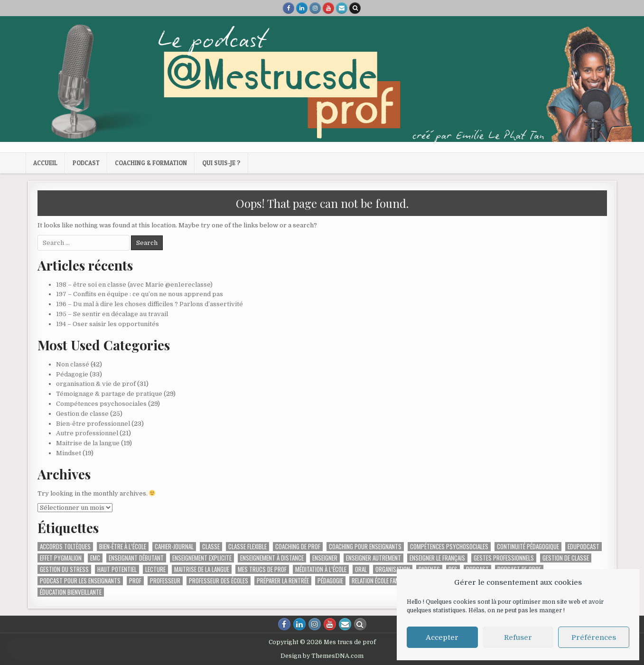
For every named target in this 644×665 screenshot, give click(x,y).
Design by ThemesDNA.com (322, 656)
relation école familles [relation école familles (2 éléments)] (382, 581)
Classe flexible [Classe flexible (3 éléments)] (247, 547)
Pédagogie (72, 374)
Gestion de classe (82, 414)
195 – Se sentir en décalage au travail (112, 314)
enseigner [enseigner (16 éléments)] (325, 558)
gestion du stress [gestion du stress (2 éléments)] (64, 569)
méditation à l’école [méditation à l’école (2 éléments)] (321, 569)
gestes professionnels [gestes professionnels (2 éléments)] (504, 558)
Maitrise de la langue (88, 443)
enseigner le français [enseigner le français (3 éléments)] (437, 558)
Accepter (442, 637)
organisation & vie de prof (96, 384)
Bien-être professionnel (93, 424)
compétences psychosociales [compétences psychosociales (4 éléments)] (449, 547)
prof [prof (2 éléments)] (135, 581)
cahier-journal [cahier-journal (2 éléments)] (174, 547)
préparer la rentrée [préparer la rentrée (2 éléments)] (283, 581)
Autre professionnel (87, 433)
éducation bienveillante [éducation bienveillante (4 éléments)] (71, 592)
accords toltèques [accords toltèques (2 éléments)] (65, 547)
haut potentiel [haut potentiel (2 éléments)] (117, 569)
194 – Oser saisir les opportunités (107, 324)
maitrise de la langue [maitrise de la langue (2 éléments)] (202, 569)
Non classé (73, 364)
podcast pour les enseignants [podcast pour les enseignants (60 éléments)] (80, 581)
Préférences (594, 637)
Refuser (518, 637)
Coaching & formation (151, 163)
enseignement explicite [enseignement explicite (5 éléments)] (202, 558)
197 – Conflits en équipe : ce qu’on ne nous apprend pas (140, 294)
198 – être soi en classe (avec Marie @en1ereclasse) (134, 285)
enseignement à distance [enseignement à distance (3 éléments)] (272, 558)
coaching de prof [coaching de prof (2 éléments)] (298, 547)
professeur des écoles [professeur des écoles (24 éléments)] (219, 581)
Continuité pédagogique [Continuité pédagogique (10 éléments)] (528, 547)
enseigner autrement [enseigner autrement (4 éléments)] (373, 558)
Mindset (69, 453)
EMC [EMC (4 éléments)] (95, 558)
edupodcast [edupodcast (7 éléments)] (583, 547)
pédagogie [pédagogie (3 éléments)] (330, 581)
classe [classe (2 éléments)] (211, 547)
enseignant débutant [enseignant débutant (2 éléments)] (136, 558)
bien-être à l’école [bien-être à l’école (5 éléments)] (123, 547)
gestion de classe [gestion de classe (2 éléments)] (566, 558)
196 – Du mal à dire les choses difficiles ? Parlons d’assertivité (149, 304)
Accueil (45, 163)
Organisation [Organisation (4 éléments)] (393, 569)
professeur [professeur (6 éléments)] (165, 581)
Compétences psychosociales (101, 404)
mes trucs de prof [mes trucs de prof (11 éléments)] (262, 569)
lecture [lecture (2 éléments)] (155, 569)
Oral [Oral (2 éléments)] (361, 569)
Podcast (86, 163)
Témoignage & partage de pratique (109, 394)
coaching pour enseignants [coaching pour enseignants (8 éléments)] (365, 547)
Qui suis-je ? (221, 163)
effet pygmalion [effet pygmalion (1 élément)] (61, 558)
